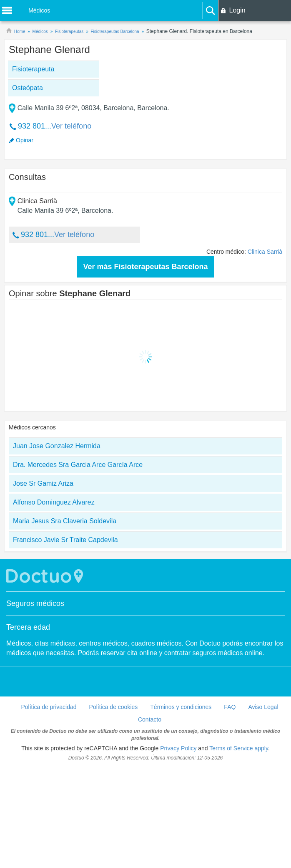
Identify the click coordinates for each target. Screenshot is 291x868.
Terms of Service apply (239, 748)
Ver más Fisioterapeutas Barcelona (145, 267)
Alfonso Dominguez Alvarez (54, 502)
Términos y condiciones (181, 707)
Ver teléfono (71, 126)
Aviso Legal (263, 707)
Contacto (150, 719)
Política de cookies (114, 707)
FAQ (230, 707)
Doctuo (46, 576)
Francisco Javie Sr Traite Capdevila (65, 540)
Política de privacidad (49, 707)
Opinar (25, 140)
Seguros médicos (35, 603)
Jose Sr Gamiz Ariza (43, 483)
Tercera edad (28, 627)
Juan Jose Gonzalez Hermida (57, 446)
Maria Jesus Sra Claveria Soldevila (65, 521)
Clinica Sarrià (265, 252)
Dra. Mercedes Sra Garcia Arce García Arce (78, 465)
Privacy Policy (178, 748)
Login (237, 10)
